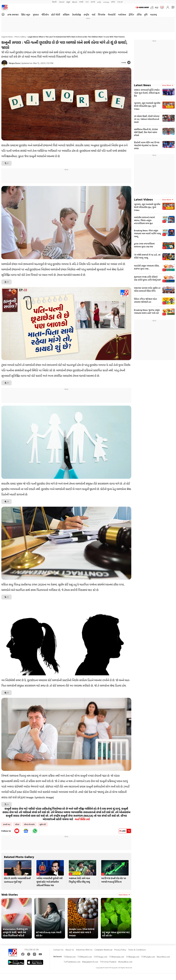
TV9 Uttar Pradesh (108, 962)
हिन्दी (55, 2)
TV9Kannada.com (117, 957)
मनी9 (113, 2)
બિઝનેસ (102, 15)
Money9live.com (125, 962)
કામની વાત (7, 824)
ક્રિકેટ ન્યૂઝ (26, 15)
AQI (157, 7)
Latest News (142, 85)
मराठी (81, 2)
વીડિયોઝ (45, 15)
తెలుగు (75, 2)
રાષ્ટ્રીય (86, 15)
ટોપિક (139, 15)
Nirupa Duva (14, 63)
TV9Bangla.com (133, 957)
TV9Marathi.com (85, 957)
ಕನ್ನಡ (68, 2)
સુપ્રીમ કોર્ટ (43, 824)
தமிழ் (99, 2)
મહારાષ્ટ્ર (154, 15)
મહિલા (17, 824)
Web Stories (10, 894)
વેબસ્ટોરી (112, 15)
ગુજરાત (36, 15)
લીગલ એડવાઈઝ (29, 824)
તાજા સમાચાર (13, 15)
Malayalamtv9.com (90, 962)
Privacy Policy (120, 950)
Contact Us (58, 950)
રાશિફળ (66, 15)
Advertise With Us (84, 950)
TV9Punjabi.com (148, 957)
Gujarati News (7, 37)
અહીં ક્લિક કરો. (82, 819)
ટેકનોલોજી (76, 15)
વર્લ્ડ (93, 15)
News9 (62, 2)
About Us (70, 950)
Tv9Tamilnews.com (72, 962)
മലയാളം (106, 2)
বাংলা (87, 2)
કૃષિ (146, 15)
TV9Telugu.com (100, 957)
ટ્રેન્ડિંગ (131, 15)
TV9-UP (120, 2)
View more (124, 895)
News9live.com (163, 957)
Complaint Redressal (103, 950)
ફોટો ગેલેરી (56, 15)
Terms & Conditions (137, 950)
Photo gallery (20, 37)
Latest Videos (143, 199)
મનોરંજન (122, 15)
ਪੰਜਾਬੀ (93, 2)
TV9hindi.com (70, 957)
